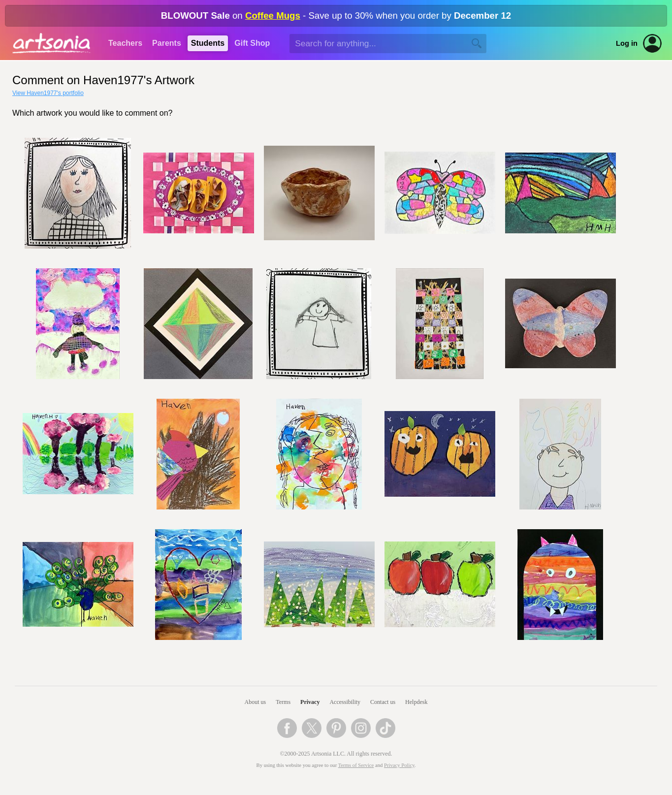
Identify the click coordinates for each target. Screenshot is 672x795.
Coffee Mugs (273, 16)
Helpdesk (416, 702)
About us (256, 702)
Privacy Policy (399, 765)
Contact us (383, 702)
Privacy (310, 702)
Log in (627, 43)
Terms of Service (356, 765)
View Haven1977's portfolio (48, 93)
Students (208, 43)
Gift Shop (252, 43)
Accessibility (345, 702)
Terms (283, 702)
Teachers (125, 43)
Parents (167, 43)
